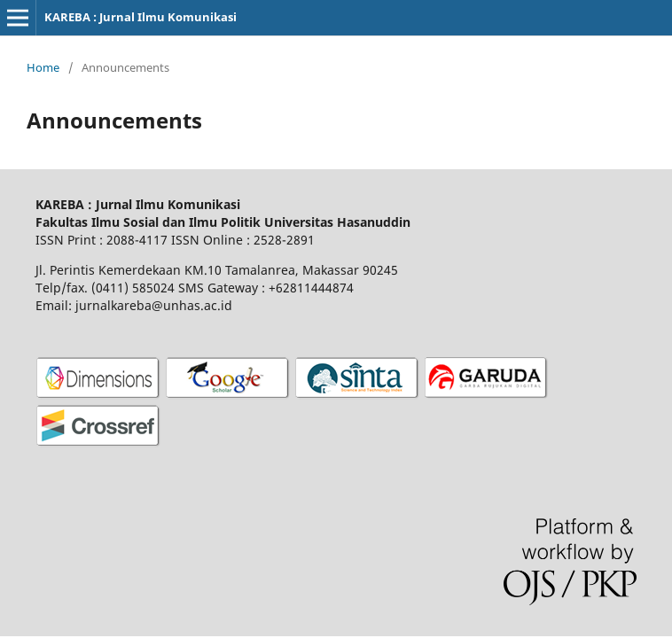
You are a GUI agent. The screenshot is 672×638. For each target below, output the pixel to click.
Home (43, 67)
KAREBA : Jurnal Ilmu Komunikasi (141, 17)
